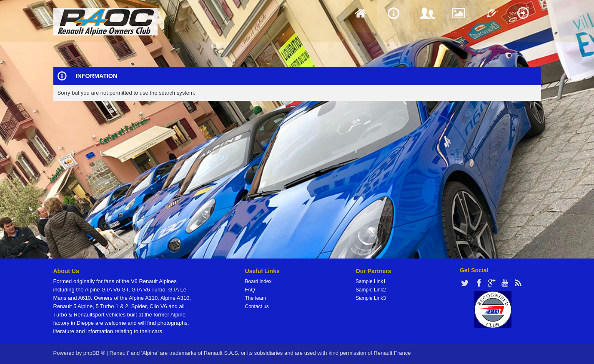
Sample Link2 (371, 290)
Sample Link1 (371, 281)
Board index (258, 281)
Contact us (257, 306)
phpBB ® (94, 353)
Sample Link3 (371, 298)
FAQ (250, 290)
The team (256, 298)
